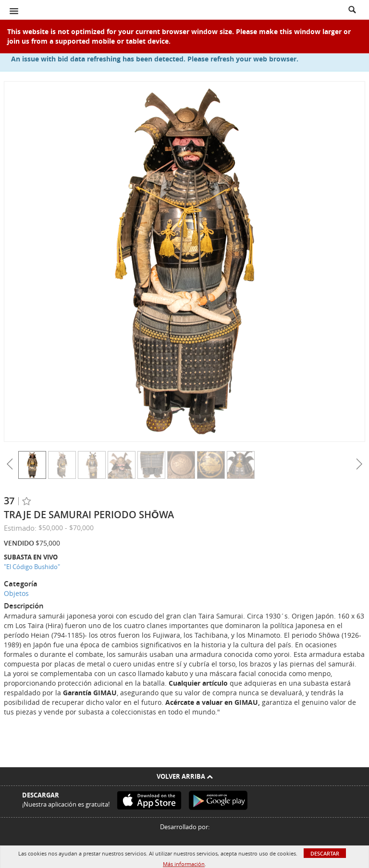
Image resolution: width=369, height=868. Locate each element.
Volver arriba (185, 776)
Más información (184, 864)
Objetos (16, 593)
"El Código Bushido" (32, 567)
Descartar (325, 853)
